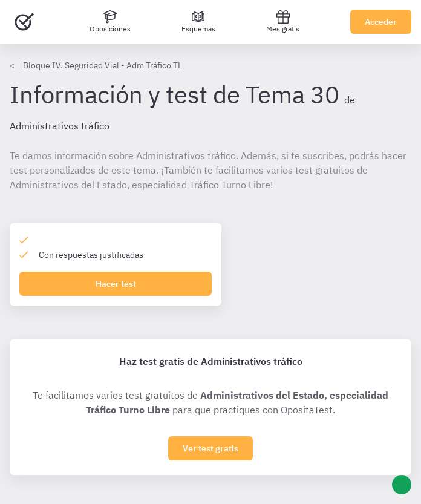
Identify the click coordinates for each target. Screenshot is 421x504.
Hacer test (116, 284)
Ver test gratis (211, 448)
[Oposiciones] (110, 22)
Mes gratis (283, 21)
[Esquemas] (198, 22)
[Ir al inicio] (24, 22)
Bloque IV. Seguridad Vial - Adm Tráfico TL (103, 65)
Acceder (381, 22)
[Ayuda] (402, 485)
